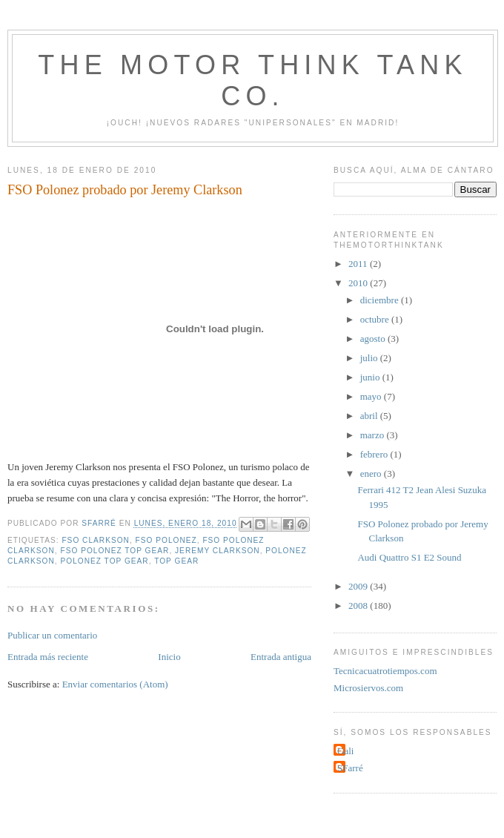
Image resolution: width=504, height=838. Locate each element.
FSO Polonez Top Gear (115, 551)
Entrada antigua (281, 657)
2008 (359, 606)
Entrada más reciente (48, 657)
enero (372, 474)
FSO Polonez (166, 540)
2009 (359, 586)
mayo (372, 396)
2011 (359, 264)
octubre (376, 319)
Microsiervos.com (368, 688)
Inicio (169, 657)
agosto (374, 339)
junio (371, 377)
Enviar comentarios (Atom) (115, 684)
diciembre (381, 300)
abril (370, 416)
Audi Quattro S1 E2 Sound (409, 557)
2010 (359, 283)
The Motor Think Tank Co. (252, 80)
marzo (374, 435)
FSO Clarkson (96, 540)
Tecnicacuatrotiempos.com (385, 671)
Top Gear (176, 561)
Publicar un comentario (52, 635)
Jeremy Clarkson (218, 551)
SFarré (350, 768)
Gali (345, 751)
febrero (375, 454)
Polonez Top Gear (104, 561)
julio (370, 358)
